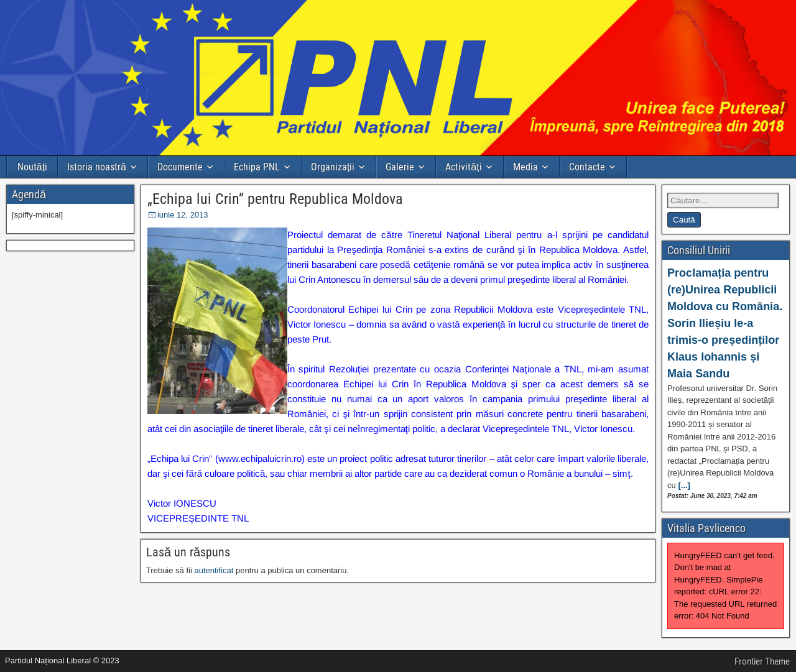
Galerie (400, 167)
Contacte (587, 167)
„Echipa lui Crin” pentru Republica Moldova (275, 199)
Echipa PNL (257, 167)
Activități (463, 167)
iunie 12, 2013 (183, 215)
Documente (180, 167)
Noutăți (32, 167)
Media (525, 167)
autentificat (214, 570)
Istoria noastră (97, 167)
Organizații (333, 167)
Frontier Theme (762, 661)
